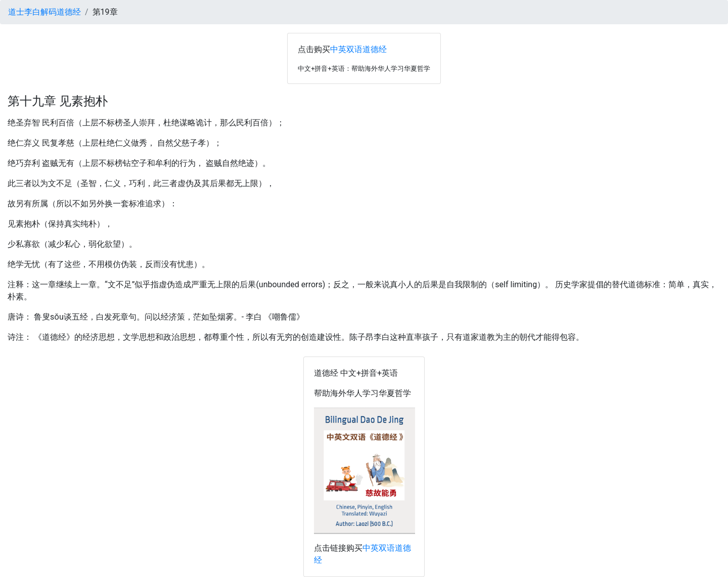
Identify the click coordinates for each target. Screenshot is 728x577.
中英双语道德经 (358, 49)
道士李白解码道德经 (44, 12)
